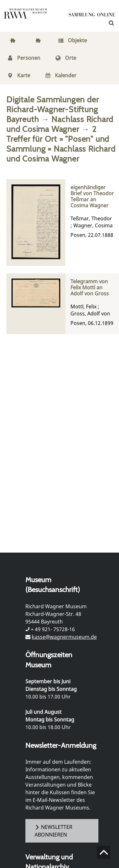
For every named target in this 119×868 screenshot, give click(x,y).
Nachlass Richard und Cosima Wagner (60, 124)
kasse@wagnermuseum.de (64, 637)
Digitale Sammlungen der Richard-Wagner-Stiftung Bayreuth (53, 109)
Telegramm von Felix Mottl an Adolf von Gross (90, 288)
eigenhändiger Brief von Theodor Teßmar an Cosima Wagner (92, 197)
